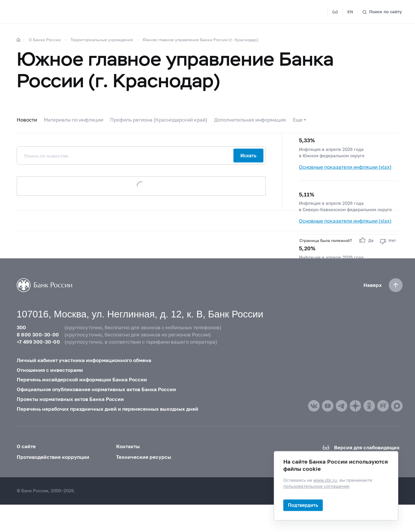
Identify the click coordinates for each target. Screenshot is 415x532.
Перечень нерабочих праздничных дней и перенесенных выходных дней (107, 409)
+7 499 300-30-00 (38, 342)
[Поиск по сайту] (382, 12)
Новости (27, 120)
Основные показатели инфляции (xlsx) (345, 167)
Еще (298, 120)
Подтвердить (303, 505)
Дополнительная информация (250, 120)
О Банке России (45, 40)
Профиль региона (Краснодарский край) (159, 120)
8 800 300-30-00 (38, 335)
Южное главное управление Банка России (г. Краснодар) (200, 40)
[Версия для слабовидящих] (335, 12)
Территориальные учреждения (102, 40)
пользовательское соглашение (316, 486)
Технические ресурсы (144, 457)
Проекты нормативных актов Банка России (70, 399)
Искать (248, 155)
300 (21, 327)
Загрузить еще (141, 186)
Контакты (128, 446)
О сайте (26, 446)
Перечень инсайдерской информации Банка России (82, 380)
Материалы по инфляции (73, 120)
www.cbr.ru (325, 480)
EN (350, 12)
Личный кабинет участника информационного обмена (84, 360)
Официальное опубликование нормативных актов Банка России (96, 389)
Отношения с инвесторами (50, 370)
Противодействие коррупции (53, 457)
